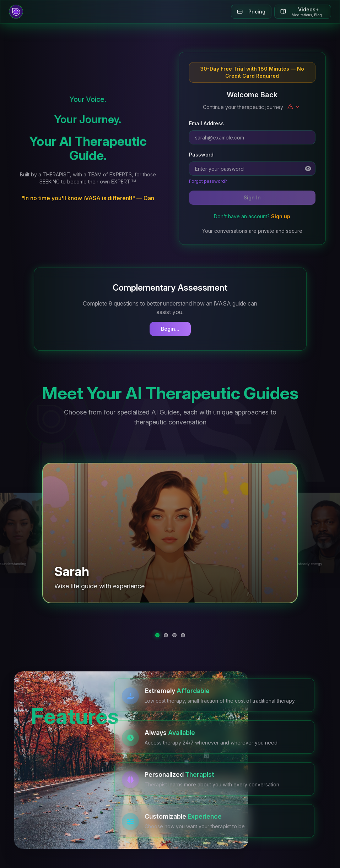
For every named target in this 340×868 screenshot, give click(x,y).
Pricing (251, 12)
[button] (170, 533)
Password (201, 155)
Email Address (206, 123)
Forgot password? (208, 181)
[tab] (157, 635)
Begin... (170, 329)
